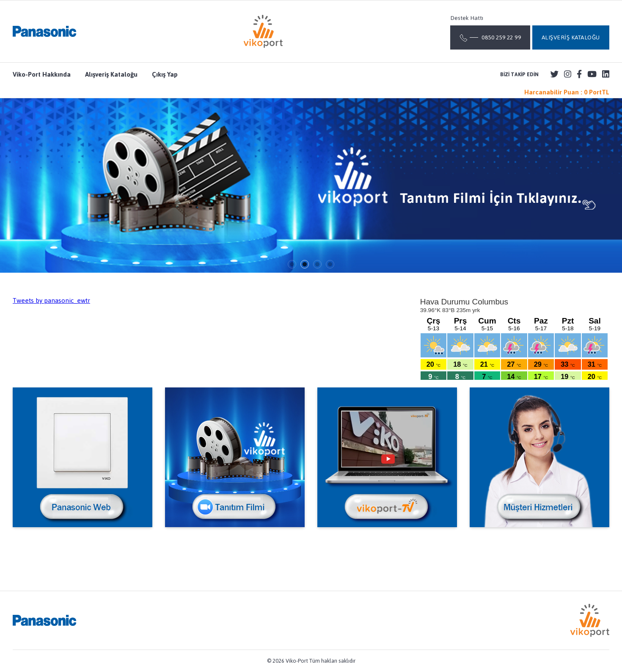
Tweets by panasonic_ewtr (51, 301)
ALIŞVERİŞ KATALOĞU (571, 37)
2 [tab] (305, 264)
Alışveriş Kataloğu (111, 75)
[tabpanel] (311, 185)
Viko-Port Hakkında (42, 75)
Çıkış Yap (165, 75)
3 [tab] (317, 264)
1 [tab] (292, 264)
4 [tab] (330, 264)
